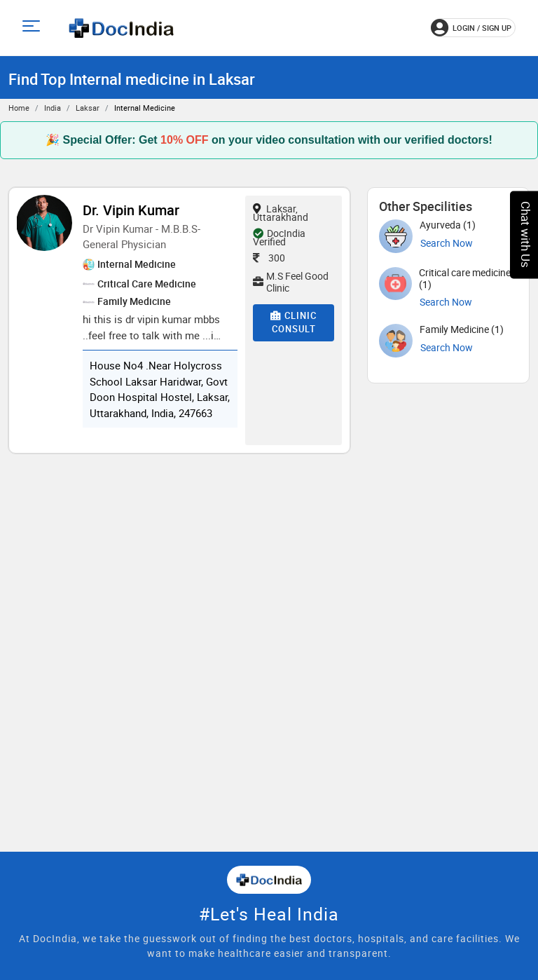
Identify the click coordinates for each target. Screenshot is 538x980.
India (53, 108)
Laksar (88, 108)
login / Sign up (471, 28)
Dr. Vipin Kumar (131, 210)
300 (269, 258)
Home (19, 108)
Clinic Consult (294, 322)
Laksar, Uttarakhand (281, 213)
